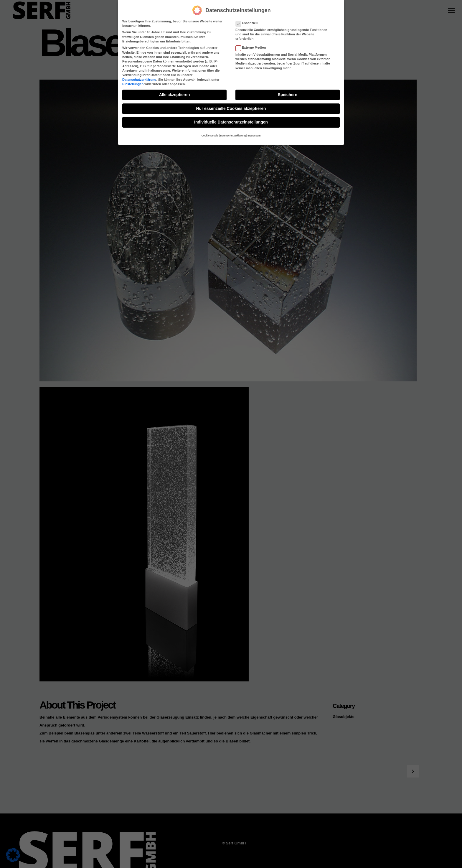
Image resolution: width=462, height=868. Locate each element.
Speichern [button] (288, 92)
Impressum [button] (254, 133)
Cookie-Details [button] (210, 133)
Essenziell (249, 20)
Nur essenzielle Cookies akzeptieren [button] (231, 106)
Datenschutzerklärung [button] (233, 133)
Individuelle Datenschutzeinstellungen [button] (231, 120)
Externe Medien (253, 45)
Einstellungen (133, 82)
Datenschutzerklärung (139, 77)
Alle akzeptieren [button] (175, 92)
